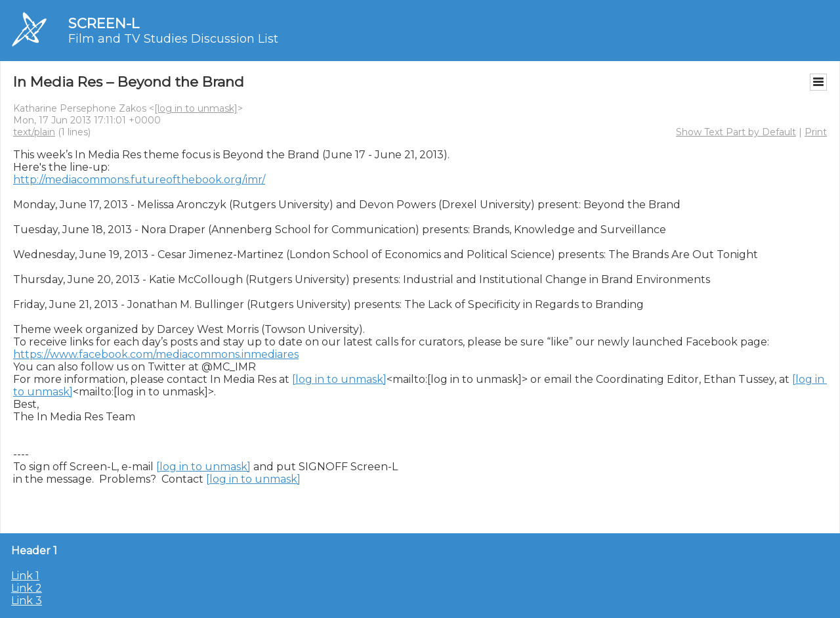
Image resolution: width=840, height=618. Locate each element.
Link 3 (27, 601)
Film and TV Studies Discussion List (173, 39)
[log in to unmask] (196, 108)
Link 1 (25, 576)
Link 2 (27, 588)
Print (816, 132)
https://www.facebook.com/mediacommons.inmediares (156, 354)
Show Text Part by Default (736, 132)
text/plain (34, 132)
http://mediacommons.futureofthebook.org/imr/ (139, 180)
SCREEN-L (104, 23)
